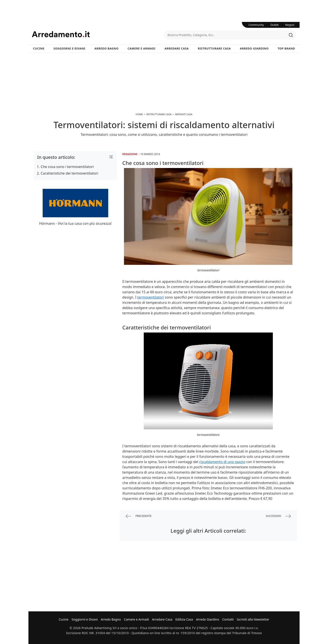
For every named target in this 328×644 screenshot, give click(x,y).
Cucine (39, 48)
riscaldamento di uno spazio (222, 462)
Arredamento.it (98, 34)
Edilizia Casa (184, 619)
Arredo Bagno (106, 48)
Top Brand (286, 48)
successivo (278, 516)
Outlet (275, 25)
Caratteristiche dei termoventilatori (69, 173)
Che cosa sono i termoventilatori (67, 167)
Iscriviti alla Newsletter (253, 619)
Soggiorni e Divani (70, 48)
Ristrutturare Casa (214, 48)
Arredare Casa (177, 48)
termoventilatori (151, 297)
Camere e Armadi (141, 48)
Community (256, 25)
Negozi (290, 25)
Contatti (228, 619)
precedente (139, 516)
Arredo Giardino (254, 48)
